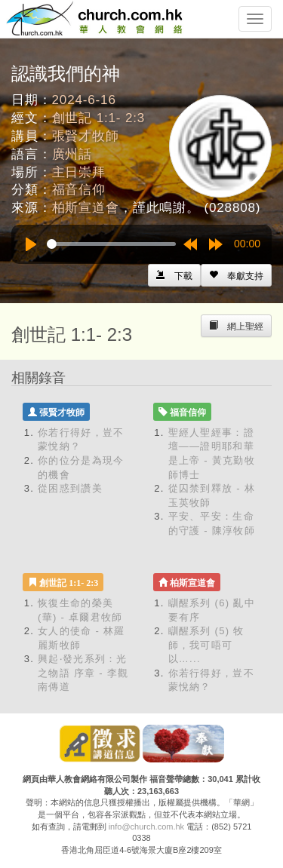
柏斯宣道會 (86, 208)
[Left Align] (236, 275)
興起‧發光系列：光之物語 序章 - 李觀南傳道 (83, 673)
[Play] (31, 244)
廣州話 (72, 154)
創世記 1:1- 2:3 (99, 118)
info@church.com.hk (146, 827)
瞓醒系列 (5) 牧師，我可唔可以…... (206, 645)
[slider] (111, 244)
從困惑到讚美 (70, 488)
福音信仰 (79, 190)
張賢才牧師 (86, 136)
